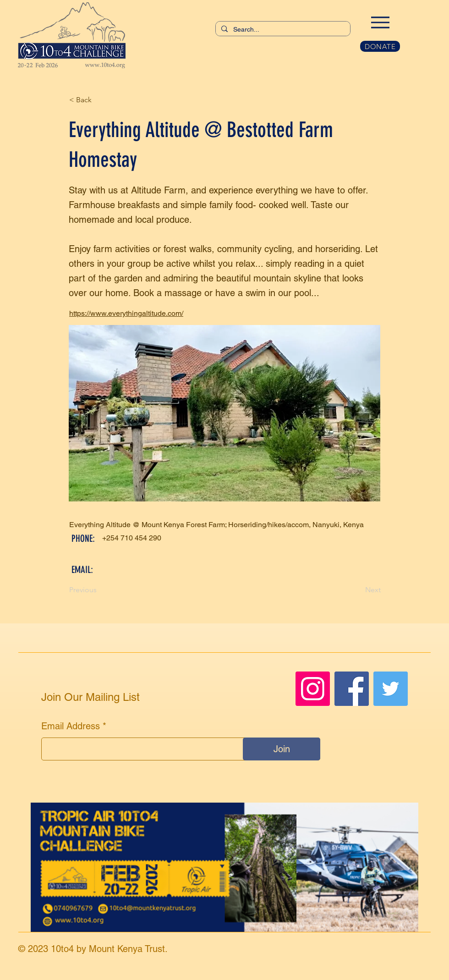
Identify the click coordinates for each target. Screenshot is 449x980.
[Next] (358, 590)
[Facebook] (352, 689)
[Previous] (99, 590)
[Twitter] (391, 689)
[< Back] (99, 100)
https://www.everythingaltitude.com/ (126, 313)
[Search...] (282, 30)
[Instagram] (313, 689)
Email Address (71, 726)
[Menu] (380, 22)
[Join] (282, 749)
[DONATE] (380, 46)
